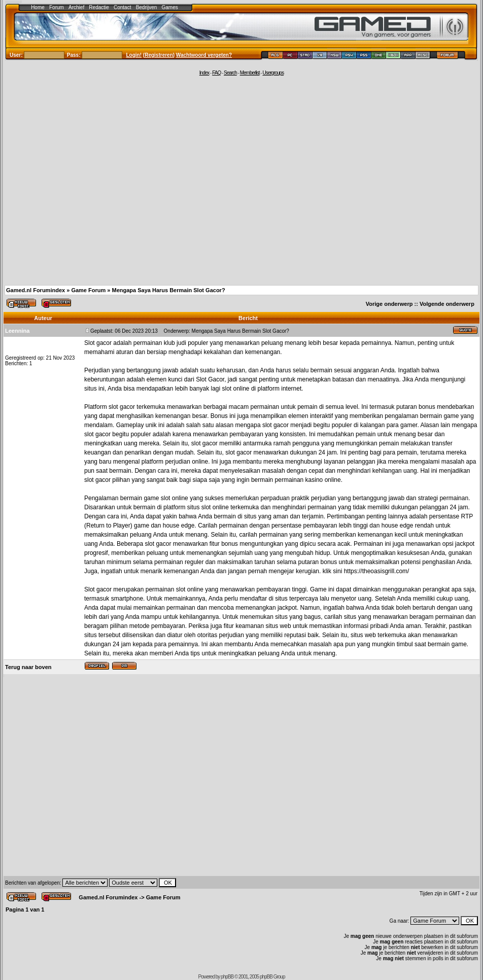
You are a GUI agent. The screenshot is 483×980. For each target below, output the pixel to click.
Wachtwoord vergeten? (204, 55)
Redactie (99, 7)
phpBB (227, 977)
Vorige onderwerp (389, 304)
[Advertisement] (95, 180)
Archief (76, 7)
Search (230, 73)
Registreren (159, 55)
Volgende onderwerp (447, 304)
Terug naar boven (28, 667)
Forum (57, 7)
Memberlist (250, 73)
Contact (122, 7)
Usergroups (273, 73)
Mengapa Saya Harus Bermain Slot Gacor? (168, 290)
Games (170, 7)
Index (204, 73)
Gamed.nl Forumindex (36, 290)
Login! (134, 55)
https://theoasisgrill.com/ (377, 571)
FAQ (216, 73)
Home (38, 7)
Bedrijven (147, 7)
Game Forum (88, 290)
